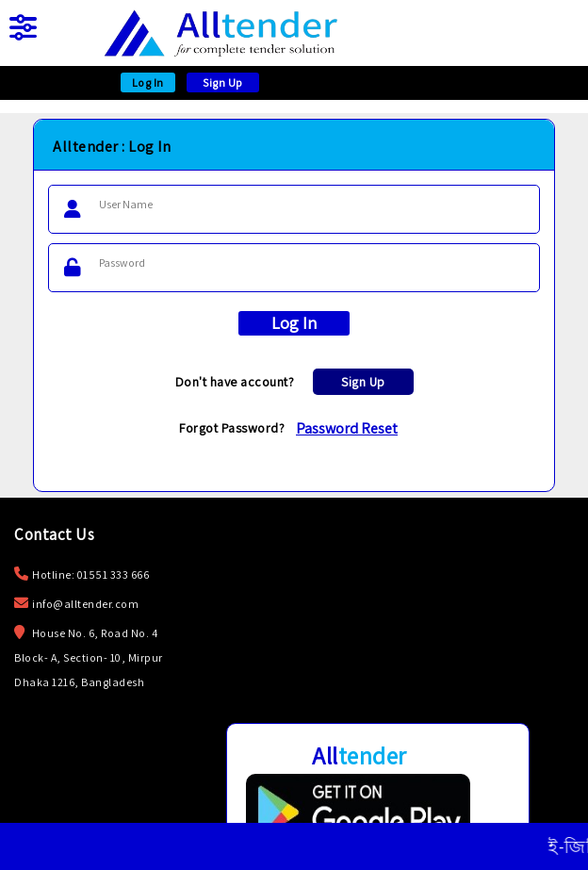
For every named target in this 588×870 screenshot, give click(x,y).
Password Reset (347, 428)
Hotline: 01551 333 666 (90, 575)
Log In (148, 82)
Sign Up (223, 82)
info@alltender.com (85, 604)
